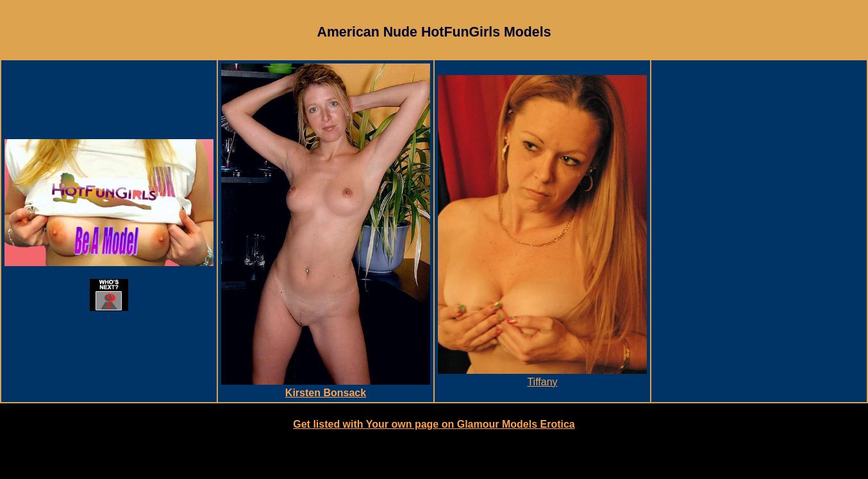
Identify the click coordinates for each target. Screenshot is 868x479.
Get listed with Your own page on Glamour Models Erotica (434, 424)
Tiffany (542, 376)
